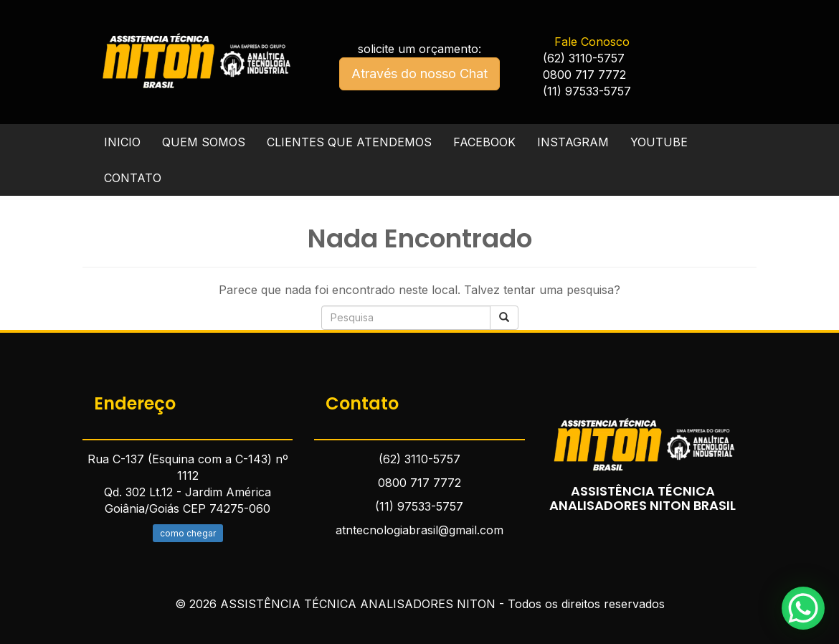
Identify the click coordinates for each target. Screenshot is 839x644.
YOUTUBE (659, 142)
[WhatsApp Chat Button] (803, 608)
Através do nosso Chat (419, 74)
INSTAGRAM (573, 142)
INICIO (122, 142)
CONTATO (133, 178)
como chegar (188, 533)
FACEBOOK (484, 142)
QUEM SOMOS (204, 142)
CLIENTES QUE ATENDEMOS (349, 142)
